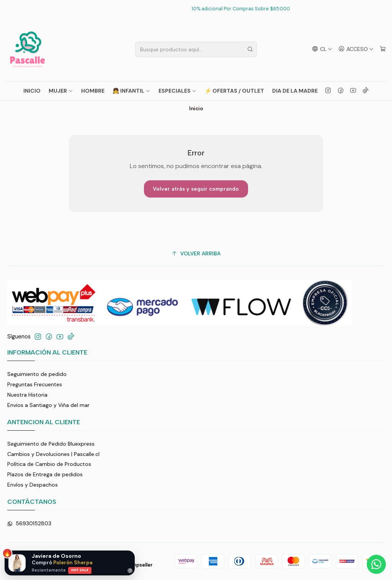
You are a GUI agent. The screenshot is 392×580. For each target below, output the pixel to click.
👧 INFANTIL (131, 91)
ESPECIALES (178, 91)
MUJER (61, 91)
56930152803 (29, 523)
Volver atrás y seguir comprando (196, 189)
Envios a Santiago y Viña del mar (48, 405)
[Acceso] (356, 49)
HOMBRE (93, 91)
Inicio (32, 91)
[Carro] (383, 49)
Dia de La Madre (295, 91)
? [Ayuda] (130, 571)
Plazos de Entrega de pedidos (45, 474)
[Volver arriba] (196, 254)
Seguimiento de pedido (37, 374)
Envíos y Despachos (33, 485)
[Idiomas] (322, 49)
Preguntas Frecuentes (35, 384)
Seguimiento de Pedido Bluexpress (51, 444)
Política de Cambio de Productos (49, 464)
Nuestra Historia (27, 395)
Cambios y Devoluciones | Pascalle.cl (53, 454)
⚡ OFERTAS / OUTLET (234, 91)
